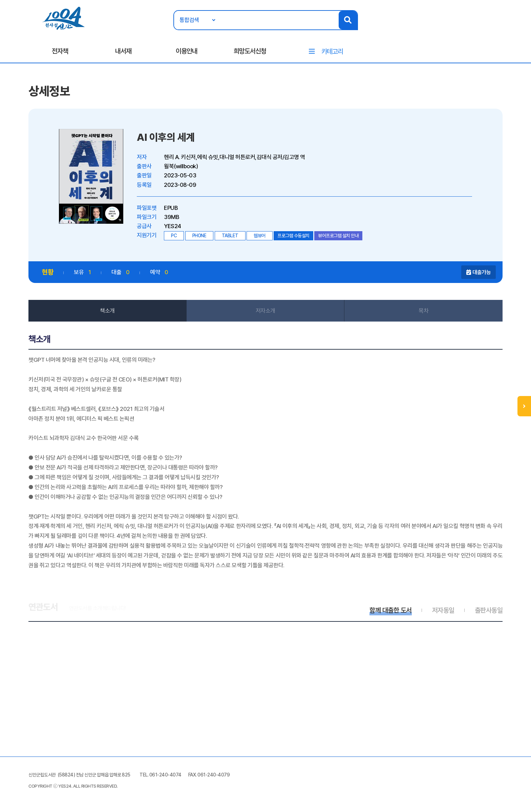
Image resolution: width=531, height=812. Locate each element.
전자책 (60, 51)
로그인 (501, 26)
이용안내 (187, 51)
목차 (423, 311)
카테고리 (332, 51)
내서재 (123, 51)
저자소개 (265, 311)
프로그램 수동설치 (293, 236)
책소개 (107, 311)
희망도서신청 (250, 51)
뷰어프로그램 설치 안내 (338, 236)
